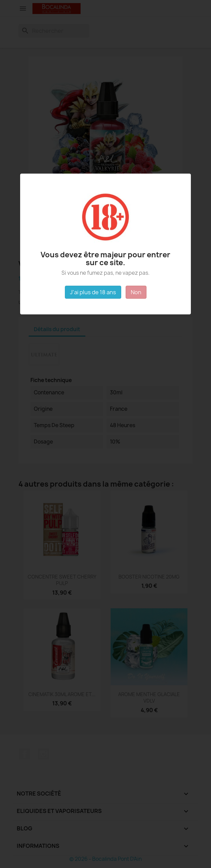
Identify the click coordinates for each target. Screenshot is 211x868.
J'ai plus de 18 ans (93, 292)
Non (136, 292)
